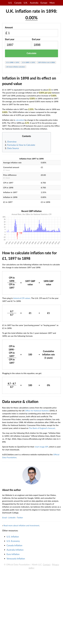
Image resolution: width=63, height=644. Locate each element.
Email (4, 517)
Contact (47, 564)
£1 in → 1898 (13, 62)
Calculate (31, 53)
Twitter (20, 517)
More (52, 3)
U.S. (10, 3)
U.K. (26, 3)
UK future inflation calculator (16, 67)
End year (36, 39)
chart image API (41, 447)
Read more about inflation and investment (21, 525)
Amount (9, 27)
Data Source (13, 148)
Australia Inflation (15, 550)
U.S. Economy (13, 541)
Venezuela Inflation (16, 559)
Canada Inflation (14, 545)
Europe (44, 3)
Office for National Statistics (37, 411)
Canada (18, 3)
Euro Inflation (13, 554)
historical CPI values (22, 298)
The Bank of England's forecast (42, 428)
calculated (20, 120)
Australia (34, 3)
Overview (12, 142)
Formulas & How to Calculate (21, 145)
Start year (10, 39)
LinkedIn (12, 517)
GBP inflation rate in (46, 62)
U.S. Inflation (13, 537)
